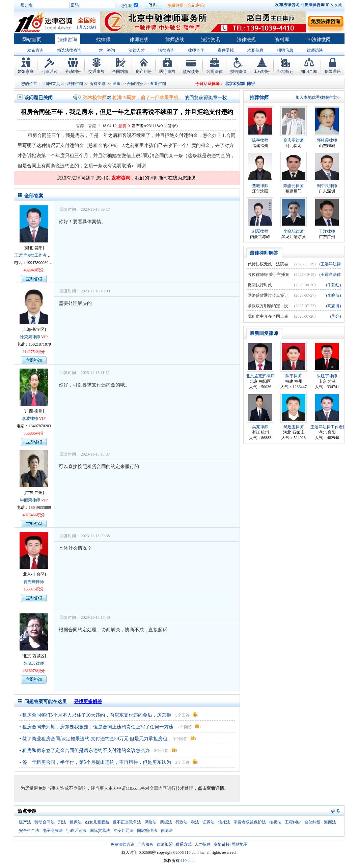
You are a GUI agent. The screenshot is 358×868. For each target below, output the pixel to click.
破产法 (25, 822)
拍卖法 (275, 822)
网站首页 (32, 40)
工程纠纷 (262, 71)
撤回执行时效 (260, 285)
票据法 (166, 822)
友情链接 (222, 844)
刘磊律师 (260, 231)
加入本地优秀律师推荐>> (318, 97)
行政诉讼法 (76, 831)
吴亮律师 (260, 427)
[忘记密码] (196, 5)
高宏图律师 (294, 140)
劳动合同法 (45, 822)
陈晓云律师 (34, 663)
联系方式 (184, 844)
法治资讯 (211, 40)
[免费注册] (176, 5)
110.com (188, 861)
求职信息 (255, 50)
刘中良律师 (327, 186)
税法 (195, 822)
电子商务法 (53, 831)
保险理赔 (333, 71)
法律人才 (137, 50)
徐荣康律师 (30, 337)
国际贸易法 (100, 831)
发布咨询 (35, 50)
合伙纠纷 (312, 822)
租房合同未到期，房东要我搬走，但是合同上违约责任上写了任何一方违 (98, 727)
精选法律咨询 (69, 50)
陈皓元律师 (294, 186)
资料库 (282, 40)
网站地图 (240, 844)
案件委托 (226, 50)
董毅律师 (260, 186)
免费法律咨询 (122, 844)
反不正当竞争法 (127, 822)
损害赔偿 (238, 71)
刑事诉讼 (49, 71)
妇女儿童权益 (97, 822)
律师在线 (139, 40)
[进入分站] (87, 27)
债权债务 (191, 71)
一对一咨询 (105, 50)
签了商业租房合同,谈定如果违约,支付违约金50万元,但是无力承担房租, (95, 739)
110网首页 (51, 84)
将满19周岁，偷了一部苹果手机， (148, 98)
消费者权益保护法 (250, 822)
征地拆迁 (285, 71)
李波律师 (30, 418)
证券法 (209, 822)
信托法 (224, 822)
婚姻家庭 (26, 71)
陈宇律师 (260, 140)
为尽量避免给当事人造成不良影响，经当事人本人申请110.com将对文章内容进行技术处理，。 (125, 788)
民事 (116, 84)
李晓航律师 (294, 231)
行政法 (182, 822)
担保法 (76, 822)
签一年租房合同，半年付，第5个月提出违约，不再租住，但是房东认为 (97, 762)
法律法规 (246, 40)
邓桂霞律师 (327, 140)
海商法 (330, 822)
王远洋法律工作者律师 (34, 255)
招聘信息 (285, 50)
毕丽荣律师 (30, 500)
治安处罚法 (123, 831)
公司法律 (215, 71)
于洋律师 (327, 231)
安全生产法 (29, 831)
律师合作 (196, 50)
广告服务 (145, 844)
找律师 (103, 40)
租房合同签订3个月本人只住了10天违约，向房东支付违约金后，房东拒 (97, 715)
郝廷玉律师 (294, 427)
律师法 (167, 831)
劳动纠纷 (73, 71)
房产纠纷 (144, 71)
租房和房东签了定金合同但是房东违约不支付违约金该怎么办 (86, 750)
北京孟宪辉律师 (260, 376)
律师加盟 (165, 844)
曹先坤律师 (34, 582)
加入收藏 (334, 5)
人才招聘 (202, 844)
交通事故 (97, 71)
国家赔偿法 (147, 831)
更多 (335, 811)
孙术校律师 (95, 98)
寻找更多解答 (88, 702)
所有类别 (98, 84)
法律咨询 (67, 40)
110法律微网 (318, 40)
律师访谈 (315, 50)
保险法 (150, 822)
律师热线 (175, 40)
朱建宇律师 (327, 376)
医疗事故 (167, 71)
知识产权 (309, 71)
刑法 (62, 822)
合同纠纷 (120, 71)
